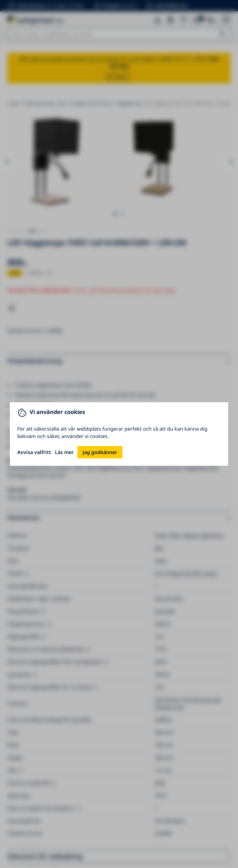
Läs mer (64, 452)
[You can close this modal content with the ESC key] (119, 434)
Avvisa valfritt (34, 452)
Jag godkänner (100, 452)
